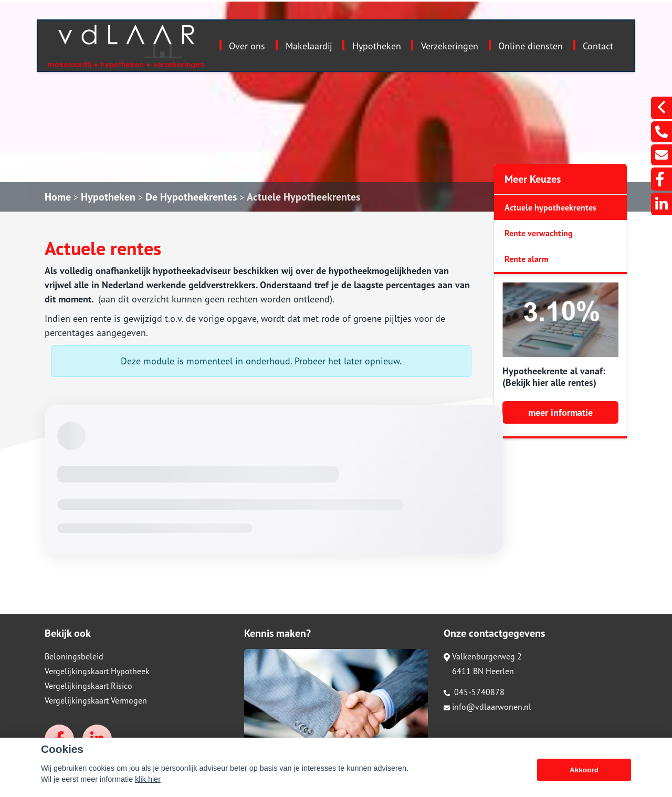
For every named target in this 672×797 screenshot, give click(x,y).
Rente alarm (527, 259)
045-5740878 (474, 692)
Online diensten (531, 46)
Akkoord (584, 770)
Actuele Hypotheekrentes (303, 197)
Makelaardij (309, 46)
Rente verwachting (539, 233)
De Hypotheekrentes (191, 197)
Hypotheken (377, 46)
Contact (598, 46)
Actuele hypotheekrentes (550, 207)
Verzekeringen (450, 46)
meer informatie (560, 412)
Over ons (247, 46)
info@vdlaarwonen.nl (487, 707)
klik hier (148, 779)
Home (58, 197)
